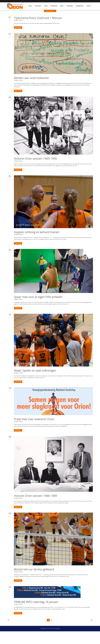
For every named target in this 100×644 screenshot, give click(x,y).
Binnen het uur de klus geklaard (34, 581)
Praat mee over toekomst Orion (34, 429)
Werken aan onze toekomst (31, 85)
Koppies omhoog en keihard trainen (37, 240)
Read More (18, 34)
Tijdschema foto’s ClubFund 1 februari (38, 24)
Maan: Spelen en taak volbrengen (35, 380)
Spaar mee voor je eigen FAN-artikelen (38, 306)
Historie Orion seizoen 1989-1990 (35, 166)
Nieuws (21, 27)
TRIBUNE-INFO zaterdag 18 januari (36, 614)
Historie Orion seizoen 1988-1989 (35, 507)
